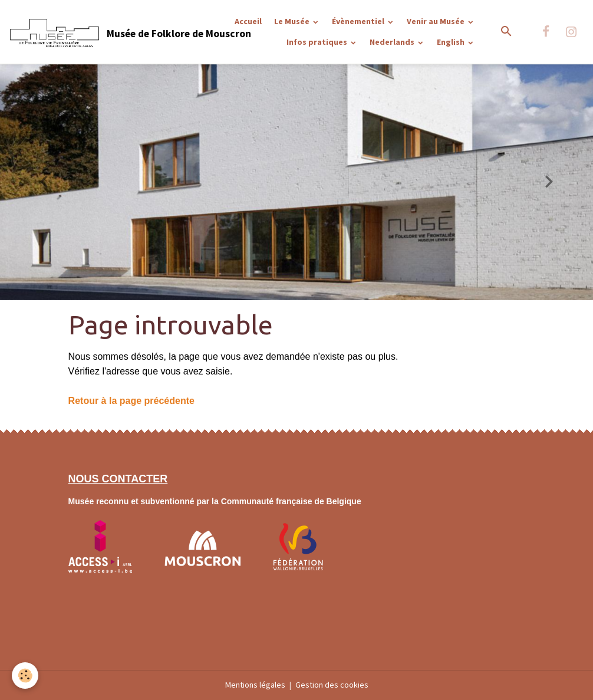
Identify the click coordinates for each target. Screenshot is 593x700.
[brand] (95, 32)
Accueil (248, 21)
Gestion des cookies (332, 685)
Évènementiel (359, 21)
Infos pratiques (318, 42)
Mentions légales (255, 685)
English (452, 42)
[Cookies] (25, 676)
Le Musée (293, 21)
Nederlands (393, 42)
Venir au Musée (436, 21)
